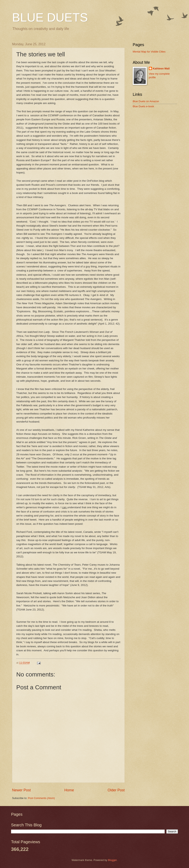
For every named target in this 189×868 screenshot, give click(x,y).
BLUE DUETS (50, 17)
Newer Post (21, 790)
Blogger (112, 860)
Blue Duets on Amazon (146, 101)
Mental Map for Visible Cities (149, 52)
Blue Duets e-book (143, 106)
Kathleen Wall (161, 69)
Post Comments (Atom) (41, 798)
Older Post (116, 790)
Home (69, 790)
